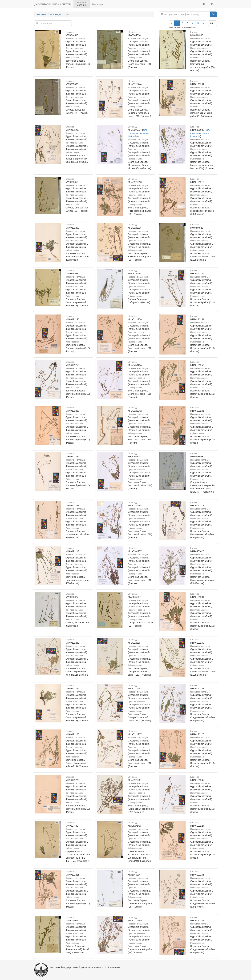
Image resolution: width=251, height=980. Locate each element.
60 (213, 23)
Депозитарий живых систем (53, 4)
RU (205, 4)
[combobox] (53, 23)
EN (213, 4)
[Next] (203, 23)
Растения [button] (82, 5)
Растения (42, 14)
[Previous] (172, 23)
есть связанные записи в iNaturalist (138, 133)
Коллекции (98, 4)
